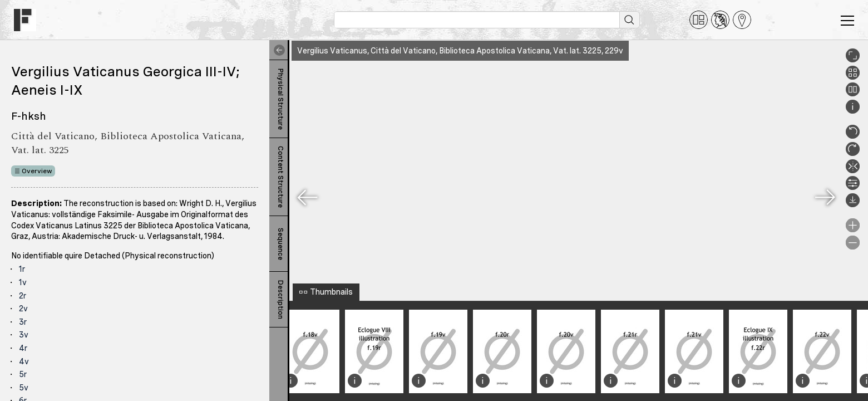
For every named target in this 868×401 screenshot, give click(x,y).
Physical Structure (280, 99)
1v (23, 282)
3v (24, 335)
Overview (37, 171)
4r (23, 348)
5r (23, 374)
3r (23, 322)
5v (24, 388)
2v (23, 309)
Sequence (280, 244)
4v (24, 361)
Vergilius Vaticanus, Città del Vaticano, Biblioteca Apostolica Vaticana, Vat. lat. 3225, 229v (460, 51)
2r (23, 296)
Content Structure (280, 177)
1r (22, 269)
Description (280, 300)
